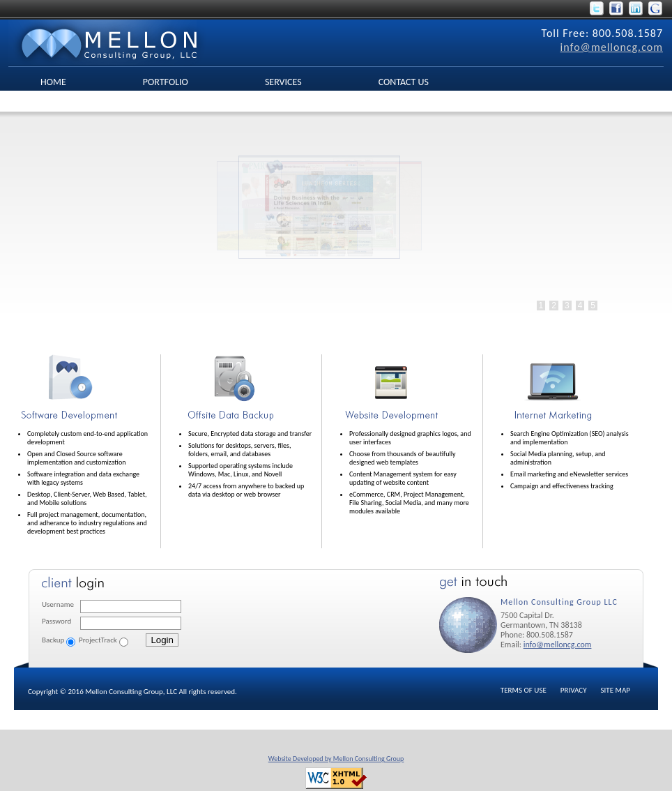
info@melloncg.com (612, 47)
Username (58, 604)
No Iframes (314, 231)
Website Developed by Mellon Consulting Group (336, 759)
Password (56, 621)
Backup (53, 640)
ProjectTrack (98, 640)
